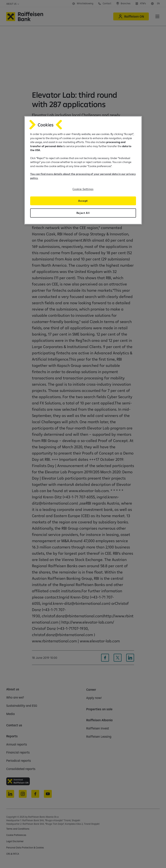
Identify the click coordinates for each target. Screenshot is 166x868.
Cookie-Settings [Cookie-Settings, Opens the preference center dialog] (83, 189)
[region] (83, 170)
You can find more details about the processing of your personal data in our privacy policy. (83, 176)
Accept (83, 201)
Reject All (83, 213)
